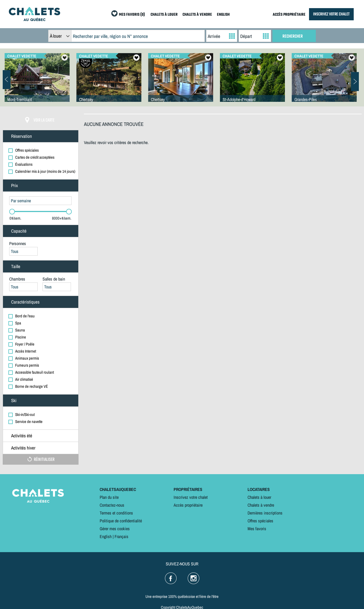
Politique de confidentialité (121, 521)
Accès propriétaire (188, 505)
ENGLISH (223, 15)
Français (121, 536)
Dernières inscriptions (265, 513)
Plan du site (109, 497)
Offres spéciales (260, 521)
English (106, 536)
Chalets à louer (259, 497)
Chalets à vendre (261, 505)
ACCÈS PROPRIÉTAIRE (289, 15)
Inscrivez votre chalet (191, 497)
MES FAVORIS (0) (132, 15)
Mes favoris (257, 529)
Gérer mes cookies (115, 529)
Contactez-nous (112, 505)
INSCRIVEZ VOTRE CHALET (331, 14)
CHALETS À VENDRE (197, 15)
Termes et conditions (116, 513)
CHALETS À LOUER (164, 15)
